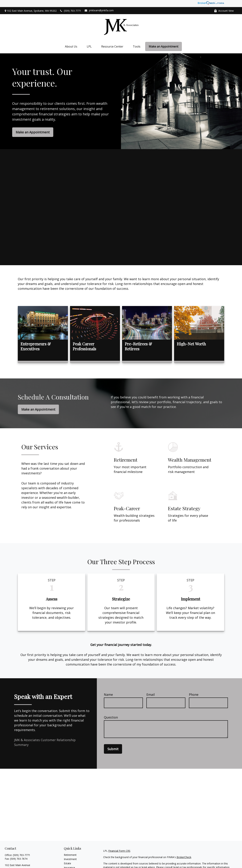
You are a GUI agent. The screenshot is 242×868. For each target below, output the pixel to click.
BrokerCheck (184, 857)
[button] (71, 47)
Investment (70, 859)
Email (151, 695)
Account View (224, 11)
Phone (194, 695)
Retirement (70, 855)
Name (108, 695)
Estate (67, 863)
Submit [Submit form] (113, 749)
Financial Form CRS (119, 851)
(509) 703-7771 (71, 11)
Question (111, 717)
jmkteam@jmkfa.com (99, 10)
